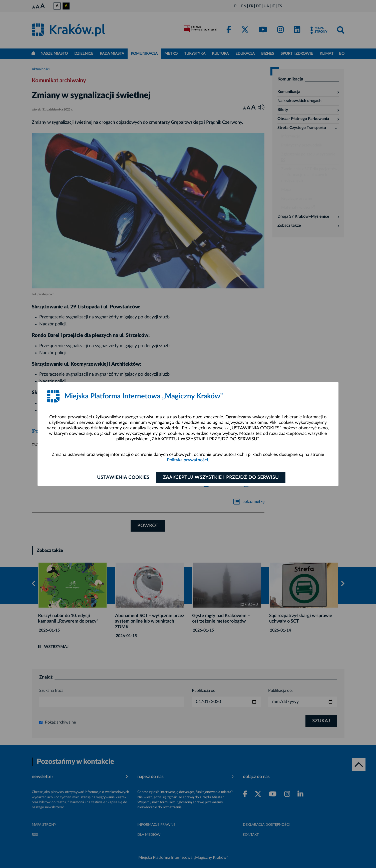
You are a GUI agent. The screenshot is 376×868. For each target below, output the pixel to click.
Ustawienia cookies (123, 478)
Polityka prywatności (187, 460)
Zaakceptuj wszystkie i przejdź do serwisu (221, 478)
